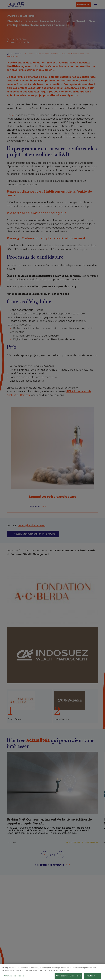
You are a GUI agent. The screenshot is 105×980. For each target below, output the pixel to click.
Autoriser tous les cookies (68, 976)
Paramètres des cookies (15, 976)
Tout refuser (93, 976)
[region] (52, 972)
